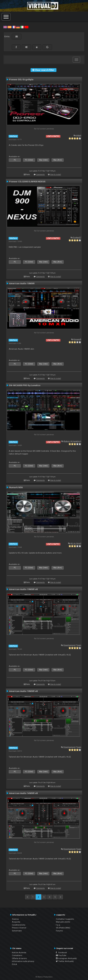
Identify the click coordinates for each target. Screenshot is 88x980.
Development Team (72, 645)
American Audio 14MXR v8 (23, 793)
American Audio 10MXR (22, 283)
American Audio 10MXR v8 (23, 691)
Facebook (61, 953)
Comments (40, 175)
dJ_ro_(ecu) (76, 543)
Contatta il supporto (65, 919)
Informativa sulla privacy (23, 961)
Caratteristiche (19, 925)
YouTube (61, 955)
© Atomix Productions (44, 977)
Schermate (17, 931)
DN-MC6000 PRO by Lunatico (25, 385)
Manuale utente (63, 922)
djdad (79, 135)
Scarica (15, 919)
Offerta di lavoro (19, 958)
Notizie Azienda (19, 953)
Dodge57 (77, 238)
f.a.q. (58, 925)
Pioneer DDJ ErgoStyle (21, 79)
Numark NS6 (16, 487)
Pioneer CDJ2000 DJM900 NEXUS (27, 181)
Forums (59, 931)
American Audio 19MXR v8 (23, 589)
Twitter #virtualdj (65, 961)
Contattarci (17, 955)
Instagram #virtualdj (66, 958)
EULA (14, 964)
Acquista (16, 922)
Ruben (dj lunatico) (72, 441)
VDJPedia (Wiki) (63, 928)
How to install (56, 175)
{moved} (77, 339)
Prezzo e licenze (19, 928)
